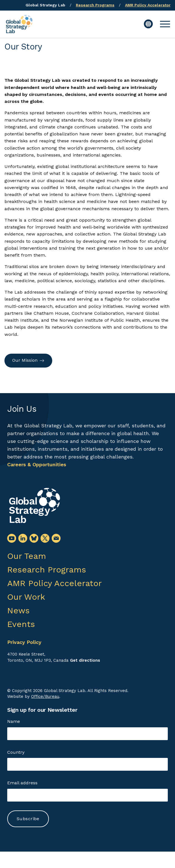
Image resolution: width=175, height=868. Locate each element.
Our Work (26, 597)
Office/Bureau (45, 696)
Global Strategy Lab (45, 5)
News (18, 610)
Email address (22, 783)
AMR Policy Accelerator (148, 5)
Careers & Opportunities (37, 464)
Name (14, 721)
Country (16, 752)
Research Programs (95, 5)
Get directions (85, 660)
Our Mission (28, 360)
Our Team (27, 556)
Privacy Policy (24, 642)
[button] (165, 24)
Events (21, 624)
